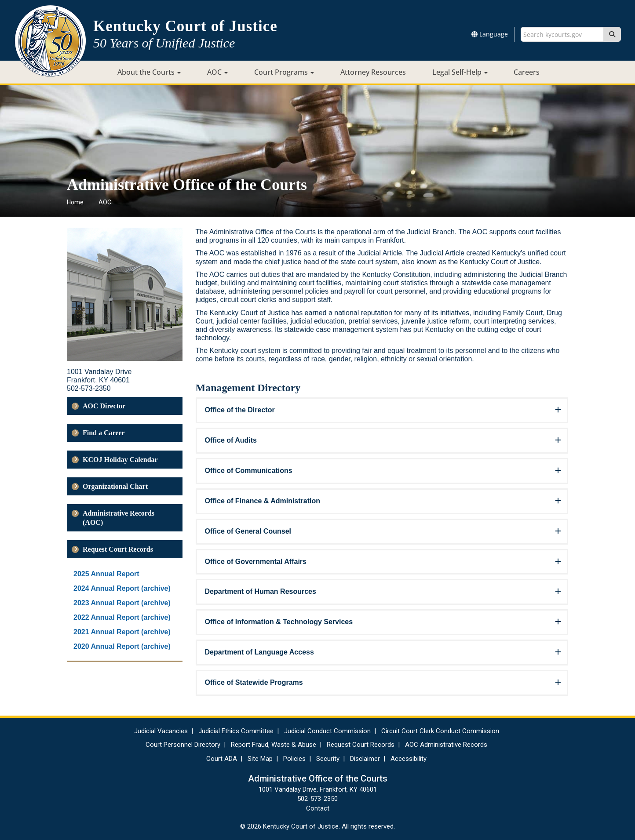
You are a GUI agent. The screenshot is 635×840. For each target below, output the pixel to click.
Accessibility (409, 759)
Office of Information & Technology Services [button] (279, 622)
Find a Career (104, 433)
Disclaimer (365, 759)
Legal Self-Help (460, 72)
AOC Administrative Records (446, 745)
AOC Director (104, 406)
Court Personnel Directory (183, 745)
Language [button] (490, 34)
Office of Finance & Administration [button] (263, 501)
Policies (294, 759)
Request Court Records (118, 549)
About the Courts (149, 72)
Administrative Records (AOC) (119, 518)
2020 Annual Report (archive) (122, 646)
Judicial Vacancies (161, 731)
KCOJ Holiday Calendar (120, 460)
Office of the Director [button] (240, 410)
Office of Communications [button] (249, 471)
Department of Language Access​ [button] (259, 652)
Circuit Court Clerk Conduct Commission (440, 731)
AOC (217, 72)
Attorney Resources (373, 72)
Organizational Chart (115, 486)
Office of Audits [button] (231, 440)
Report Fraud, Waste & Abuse (274, 745)
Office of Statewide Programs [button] (254, 682)
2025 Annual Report (106, 574)
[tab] (382, 410)
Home (75, 202)
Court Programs (284, 72)
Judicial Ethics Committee (236, 731)
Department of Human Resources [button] (261, 591)
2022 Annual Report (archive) (122, 617)
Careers (527, 72)
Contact (318, 808)
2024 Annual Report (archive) (122, 588)
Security (328, 759)
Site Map (260, 759)
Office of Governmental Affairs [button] (256, 562)
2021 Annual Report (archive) (122, 632)
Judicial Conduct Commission (327, 731)
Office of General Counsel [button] (248, 531)
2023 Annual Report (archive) (122, 603)
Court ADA (222, 759)
